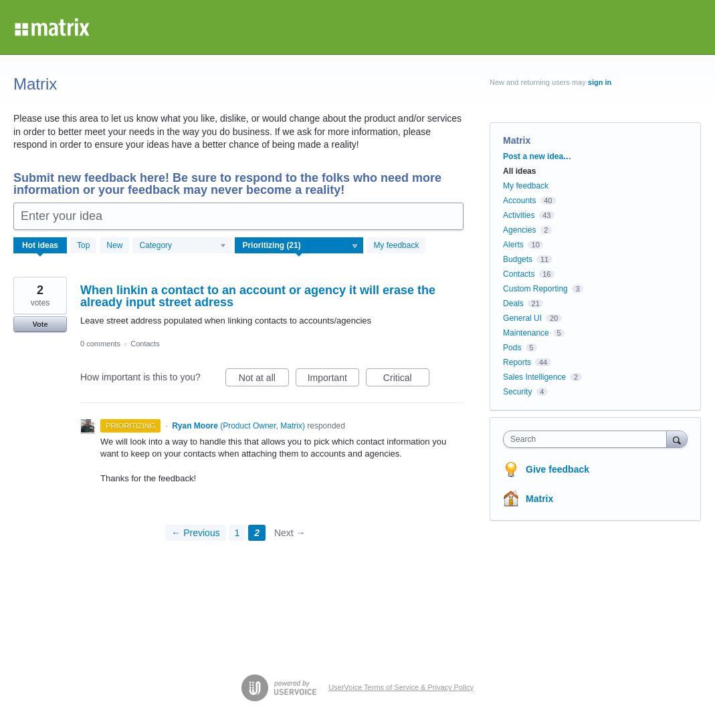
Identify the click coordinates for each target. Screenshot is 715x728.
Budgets (518, 259)
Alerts (513, 245)
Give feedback (557, 469)
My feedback (396, 245)
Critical (406, 380)
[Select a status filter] (300, 246)
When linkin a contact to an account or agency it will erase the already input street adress (258, 296)
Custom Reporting (535, 289)
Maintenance (526, 333)
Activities (519, 215)
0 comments (100, 344)
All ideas (519, 171)
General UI (522, 318)
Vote (40, 324)
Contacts (145, 344)
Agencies (519, 230)
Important (333, 380)
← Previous (195, 533)
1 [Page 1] (237, 533)
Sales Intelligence (534, 377)
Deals (513, 304)
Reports (517, 362)
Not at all (264, 380)
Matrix (539, 499)
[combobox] (588, 439)
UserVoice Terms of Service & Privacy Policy (401, 687)
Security (517, 392)
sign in (600, 82)
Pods (512, 348)
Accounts (519, 201)
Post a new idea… (537, 156)
